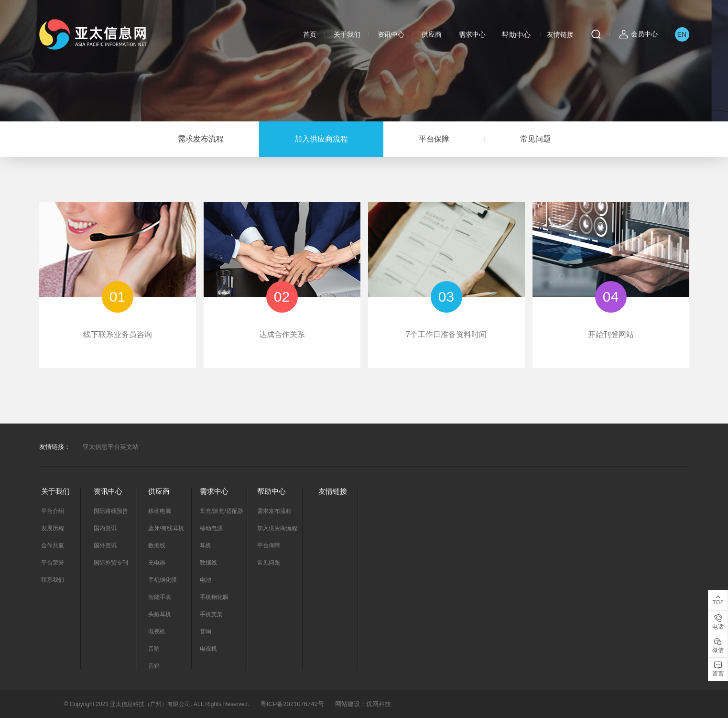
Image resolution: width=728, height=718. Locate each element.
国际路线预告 (111, 511)
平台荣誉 (53, 563)
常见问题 (535, 139)
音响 (154, 649)
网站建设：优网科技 (363, 704)
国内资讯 (105, 528)
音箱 (154, 666)
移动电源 (160, 511)
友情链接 (560, 34)
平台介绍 (53, 511)
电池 (206, 580)
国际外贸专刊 (111, 563)
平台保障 (434, 139)
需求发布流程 (201, 139)
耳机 (206, 545)
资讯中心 (391, 34)
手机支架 (211, 614)
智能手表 (160, 597)
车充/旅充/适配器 (222, 511)
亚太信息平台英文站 (111, 447)
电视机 (157, 631)
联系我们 (53, 580)
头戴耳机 (160, 614)
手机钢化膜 (163, 580)
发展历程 (53, 528)
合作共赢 (53, 545)
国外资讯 (105, 545)
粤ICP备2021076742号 (292, 704)
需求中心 (472, 34)
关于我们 (347, 34)
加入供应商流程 (321, 139)
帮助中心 (516, 34)
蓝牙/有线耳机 (166, 528)
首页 (310, 34)
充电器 (157, 563)
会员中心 (644, 34)
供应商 (432, 34)
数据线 (157, 545)
